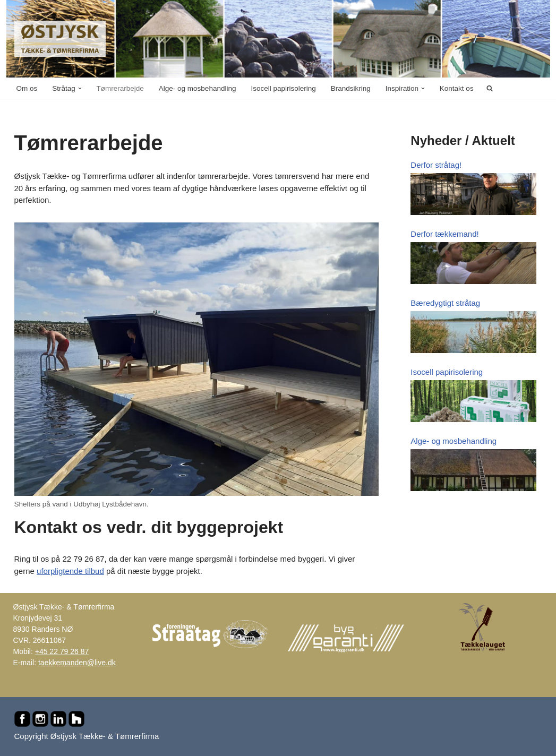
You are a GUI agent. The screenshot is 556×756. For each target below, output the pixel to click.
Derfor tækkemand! (444, 234)
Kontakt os (457, 88)
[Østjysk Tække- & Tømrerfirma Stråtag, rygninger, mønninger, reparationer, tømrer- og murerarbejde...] (60, 39)
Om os (27, 88)
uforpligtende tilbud (70, 571)
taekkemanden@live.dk (77, 663)
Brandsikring (351, 88)
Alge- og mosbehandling (198, 88)
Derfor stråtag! (436, 165)
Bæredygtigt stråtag (445, 303)
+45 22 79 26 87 (62, 651)
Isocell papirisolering (283, 88)
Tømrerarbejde (120, 88)
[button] (80, 88)
